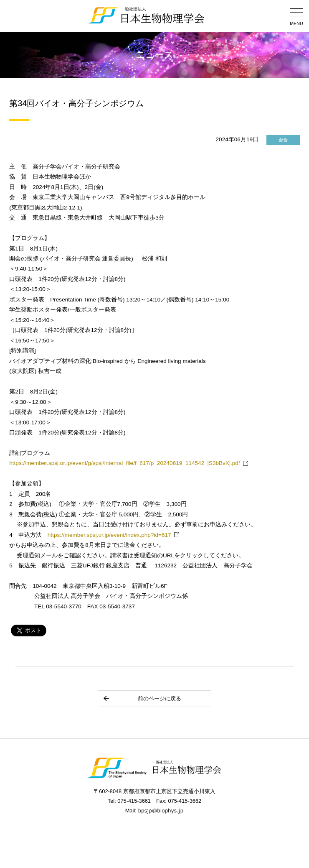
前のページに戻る (142, 698)
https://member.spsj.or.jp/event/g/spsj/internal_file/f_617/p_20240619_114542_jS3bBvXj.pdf (124, 463)
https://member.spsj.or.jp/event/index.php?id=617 (109, 535)
